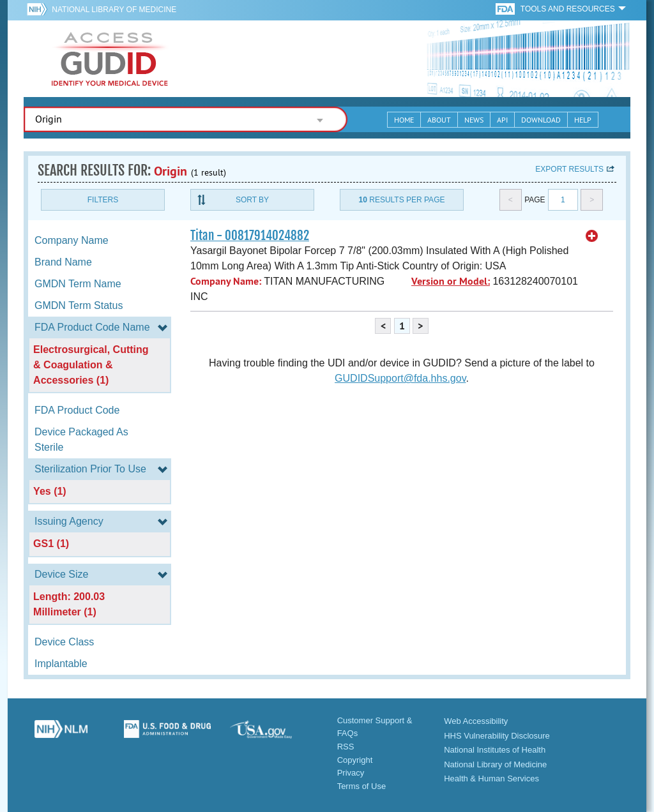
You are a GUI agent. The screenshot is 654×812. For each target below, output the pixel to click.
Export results (569, 169)
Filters (103, 200)
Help (583, 120)
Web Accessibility (476, 721)
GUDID (110, 59)
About (439, 120)
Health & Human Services (491, 778)
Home (404, 120)
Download (541, 120)
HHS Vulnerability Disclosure (497, 736)
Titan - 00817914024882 (250, 236)
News (474, 120)
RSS (346, 747)
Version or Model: (451, 281)
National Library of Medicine (114, 10)
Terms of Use (362, 786)
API (502, 120)
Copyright (355, 760)
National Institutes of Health (495, 750)
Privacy (351, 773)
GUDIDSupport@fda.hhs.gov (400, 378)
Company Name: (226, 281)
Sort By (252, 200)
